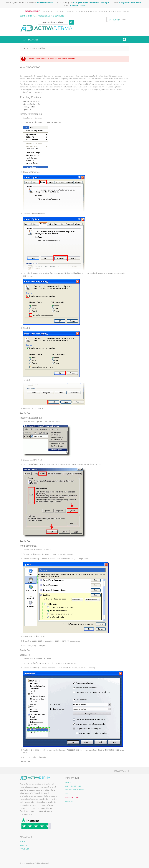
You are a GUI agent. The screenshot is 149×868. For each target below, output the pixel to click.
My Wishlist (48, 11)
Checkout (60, 11)
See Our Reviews (45, 3)
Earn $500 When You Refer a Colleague (91, 3)
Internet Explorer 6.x (31, 104)
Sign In (23, 841)
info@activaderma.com (130, 3)
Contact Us (70, 801)
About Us (69, 782)
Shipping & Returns (73, 786)
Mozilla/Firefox (29, 107)
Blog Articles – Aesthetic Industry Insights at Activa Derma (94, 11)
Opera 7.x (27, 109)
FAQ (67, 794)
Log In (126, 11)
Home (26, 48)
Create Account (32, 11)
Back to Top (25, 413)
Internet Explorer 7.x (31, 101)
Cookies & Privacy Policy (75, 790)
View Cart (24, 845)
